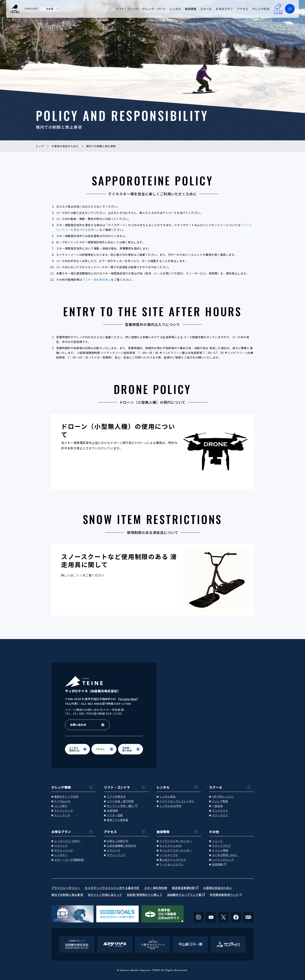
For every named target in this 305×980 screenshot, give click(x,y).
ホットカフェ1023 (171, 846)
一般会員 (217, 806)
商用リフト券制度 (117, 820)
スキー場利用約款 (96, 280)
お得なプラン (224, 9)
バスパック (61, 846)
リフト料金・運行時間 (120, 801)
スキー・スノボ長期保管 (69, 860)
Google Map (128, 699)
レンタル (175, 9)
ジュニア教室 (220, 801)
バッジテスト (220, 811)
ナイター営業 (115, 815)
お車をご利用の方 (117, 841)
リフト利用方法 (116, 797)
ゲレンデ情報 (61, 787)
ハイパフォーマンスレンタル (177, 801)
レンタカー (61, 855)
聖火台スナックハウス (173, 860)
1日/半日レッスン (223, 797)
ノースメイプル (169, 855)
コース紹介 (61, 806)
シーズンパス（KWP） (68, 841)
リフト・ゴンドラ (127, 9)
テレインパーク (64, 811)
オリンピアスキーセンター (176, 850)
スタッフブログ (221, 846)
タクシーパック (64, 850)
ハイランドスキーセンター (176, 841)
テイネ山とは (62, 801)
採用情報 (217, 864)
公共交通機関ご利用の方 (122, 846)
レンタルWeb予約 (170, 806)
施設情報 (191, 9)
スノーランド (62, 815)
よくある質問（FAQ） (225, 855)
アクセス (243, 9)
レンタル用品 (168, 797)
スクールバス (220, 815)
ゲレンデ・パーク (154, 9)
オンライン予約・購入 (120, 806)
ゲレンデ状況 (261, 9)
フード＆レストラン (172, 864)
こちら (78, 575)
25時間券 (112, 811)
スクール (206, 9)
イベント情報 (220, 850)
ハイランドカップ (223, 860)
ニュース (217, 841)
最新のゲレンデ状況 (66, 797)
